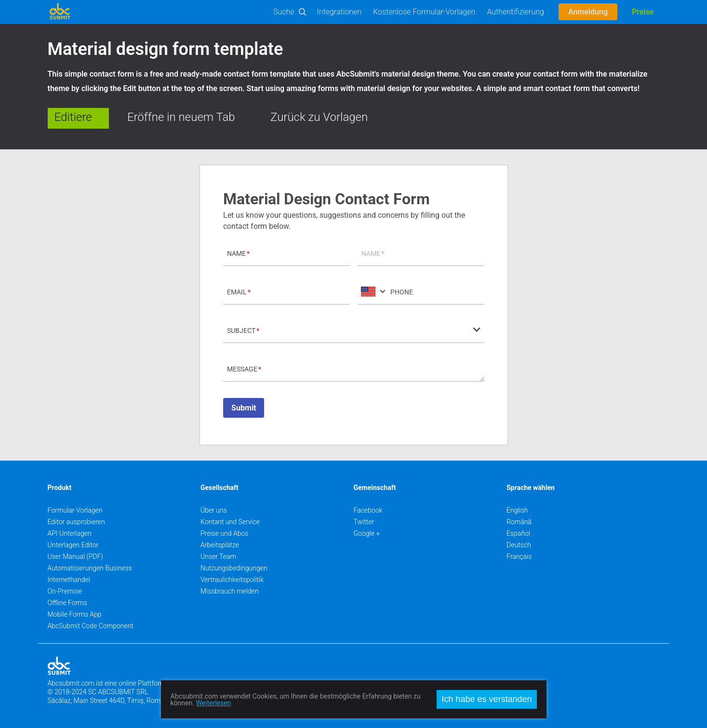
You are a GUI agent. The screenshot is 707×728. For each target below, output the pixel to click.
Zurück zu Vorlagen (319, 117)
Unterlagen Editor (73, 545)
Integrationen (340, 12)
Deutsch (519, 545)
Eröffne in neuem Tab (181, 117)
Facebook (368, 510)
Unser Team (218, 556)
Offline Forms (67, 603)
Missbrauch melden (230, 591)
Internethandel (69, 580)
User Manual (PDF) (75, 556)
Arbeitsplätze (220, 545)
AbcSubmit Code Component (91, 626)
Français (519, 556)
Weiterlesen (213, 703)
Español (518, 533)
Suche (284, 12)
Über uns (214, 510)
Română (519, 522)
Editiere (73, 117)
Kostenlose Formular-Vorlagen (424, 12)
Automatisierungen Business (90, 568)
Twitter (364, 522)
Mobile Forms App (75, 614)
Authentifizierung (515, 12)
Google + (367, 533)
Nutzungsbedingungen (234, 568)
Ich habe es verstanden (487, 699)
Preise (643, 12)
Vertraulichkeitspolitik (232, 580)
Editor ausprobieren (76, 522)
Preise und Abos (224, 533)
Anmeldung (588, 12)
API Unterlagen (70, 533)
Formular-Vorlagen (75, 510)
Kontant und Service (230, 522)
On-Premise (65, 591)
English (517, 510)
